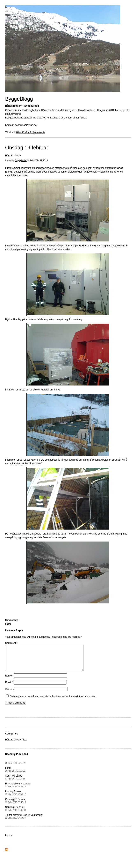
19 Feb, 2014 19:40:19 (38, 160)
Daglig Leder (21, 160)
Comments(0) (12, 620)
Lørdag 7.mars (15, 798)
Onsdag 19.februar (27, 148)
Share (8, 624)
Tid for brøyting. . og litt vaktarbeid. (24, 821)
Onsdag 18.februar (16, 806)
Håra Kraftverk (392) (16, 745)
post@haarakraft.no (26, 125)
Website (10, 694)
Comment (11, 643)
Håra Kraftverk (13, 156)
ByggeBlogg (19, 99)
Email (9, 687)
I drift (15, 774)
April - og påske (15, 782)
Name (9, 681)
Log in (9, 840)
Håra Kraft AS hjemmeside (31, 132)
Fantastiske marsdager (18, 790)
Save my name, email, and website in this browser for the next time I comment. (53, 701)
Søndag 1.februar (16, 813)
